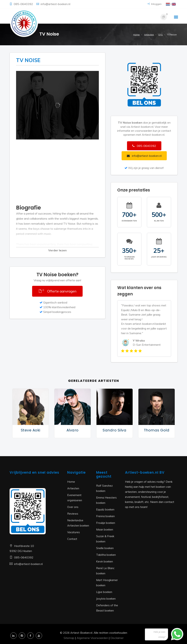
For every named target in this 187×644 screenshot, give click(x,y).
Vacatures (74, 532)
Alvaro (73, 430)
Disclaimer (117, 638)
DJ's (161, 35)
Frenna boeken (105, 516)
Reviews (73, 514)
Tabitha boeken (106, 555)
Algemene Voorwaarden (92, 638)
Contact (72, 539)
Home (136, 35)
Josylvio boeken (106, 599)
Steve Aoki (31, 430)
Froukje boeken (106, 523)
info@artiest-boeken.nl (55, 4)
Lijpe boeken (104, 592)
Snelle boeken (105, 548)
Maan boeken (105, 530)
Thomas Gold (157, 430)
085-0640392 (24, 4)
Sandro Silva (114, 430)
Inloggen (154, 4)
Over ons (73, 507)
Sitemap (69, 638)
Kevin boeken (105, 561)
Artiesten (149, 35)
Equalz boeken (105, 509)
